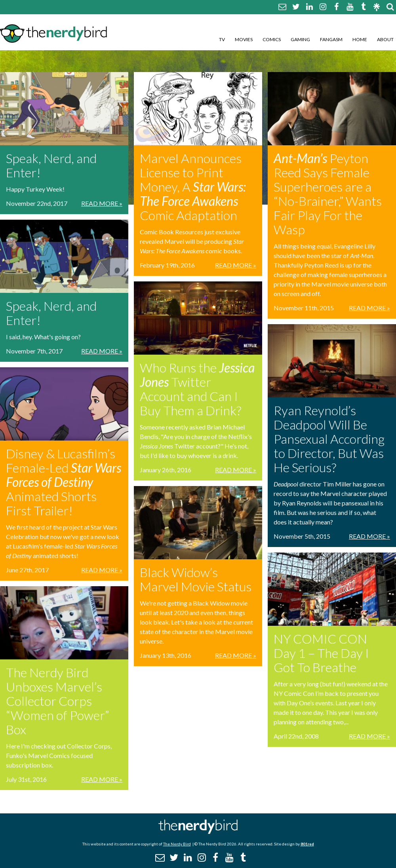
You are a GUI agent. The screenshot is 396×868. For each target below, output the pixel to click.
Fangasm (331, 39)
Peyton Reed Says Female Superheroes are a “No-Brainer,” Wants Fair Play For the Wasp (328, 194)
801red (307, 844)
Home (360, 39)
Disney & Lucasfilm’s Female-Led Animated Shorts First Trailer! (64, 482)
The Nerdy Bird (177, 844)
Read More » (102, 203)
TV (222, 39)
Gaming (300, 39)
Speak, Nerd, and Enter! (51, 165)
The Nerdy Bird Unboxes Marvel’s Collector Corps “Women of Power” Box (57, 701)
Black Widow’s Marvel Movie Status (196, 579)
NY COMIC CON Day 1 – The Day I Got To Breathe (321, 653)
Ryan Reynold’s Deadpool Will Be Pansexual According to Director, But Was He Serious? (329, 439)
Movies (244, 39)
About (385, 39)
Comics (272, 39)
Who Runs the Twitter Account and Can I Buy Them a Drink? (197, 389)
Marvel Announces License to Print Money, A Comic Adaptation (193, 187)
